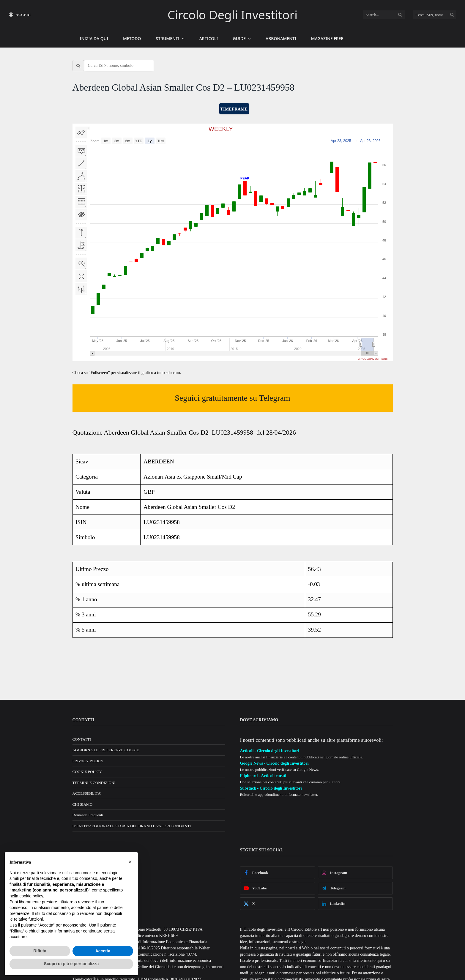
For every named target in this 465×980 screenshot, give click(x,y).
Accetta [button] (103, 951)
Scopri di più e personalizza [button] (71, 964)
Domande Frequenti (88, 815)
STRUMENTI (168, 38)
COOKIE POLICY (87, 772)
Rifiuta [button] (40, 951)
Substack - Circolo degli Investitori (271, 788)
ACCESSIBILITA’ (87, 793)
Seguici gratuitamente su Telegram (232, 398)
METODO (132, 38)
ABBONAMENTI (281, 38)
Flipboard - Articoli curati (263, 776)
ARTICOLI (209, 38)
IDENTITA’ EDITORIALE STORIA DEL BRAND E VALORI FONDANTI (132, 826)
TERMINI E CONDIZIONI (94, 783)
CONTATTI (82, 739)
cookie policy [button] (31, 896)
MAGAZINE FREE (327, 38)
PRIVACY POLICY (88, 761)
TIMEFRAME (234, 109)
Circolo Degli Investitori (233, 15)
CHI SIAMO (83, 804)
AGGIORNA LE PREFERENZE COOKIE (106, 750)
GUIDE (239, 38)
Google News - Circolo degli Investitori (274, 763)
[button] (130, 862)
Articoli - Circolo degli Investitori (270, 751)
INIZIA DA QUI (94, 38)
